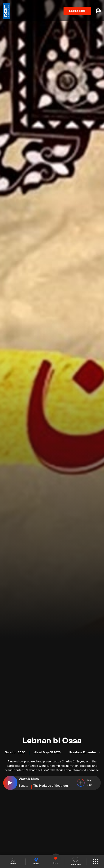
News (36, 861)
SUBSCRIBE (77, 11)
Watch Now (29, 779)
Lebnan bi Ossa (52, 741)
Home (13, 861)
